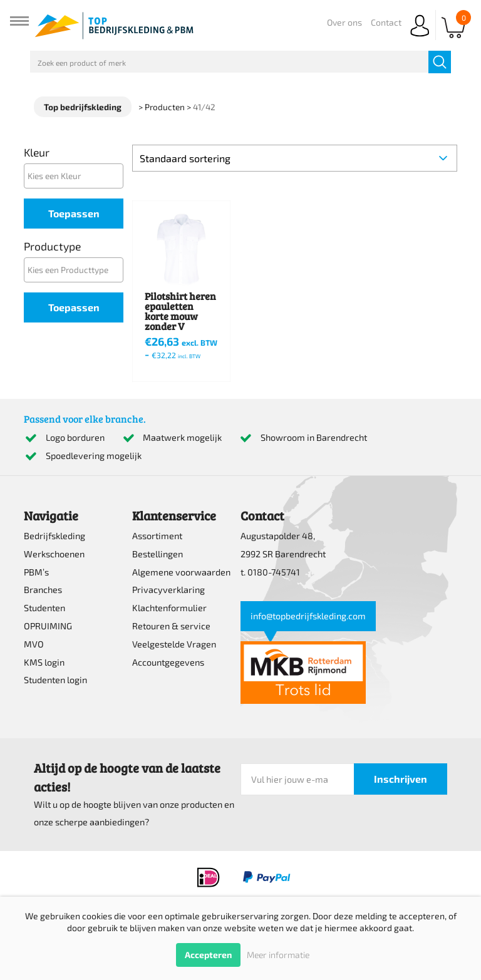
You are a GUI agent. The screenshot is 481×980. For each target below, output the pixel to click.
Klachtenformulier (169, 608)
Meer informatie (278, 955)
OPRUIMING (48, 626)
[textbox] (77, 176)
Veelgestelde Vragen (174, 644)
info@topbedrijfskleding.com (308, 616)
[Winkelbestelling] (294, 158)
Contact (386, 22)
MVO (34, 644)
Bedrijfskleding (54, 536)
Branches (43, 590)
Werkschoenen (54, 554)
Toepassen (74, 213)
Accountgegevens (168, 662)
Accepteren (208, 955)
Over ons (344, 22)
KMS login (44, 662)
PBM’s (36, 572)
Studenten (44, 608)
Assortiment (157, 536)
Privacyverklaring (168, 590)
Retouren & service (171, 626)
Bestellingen (158, 554)
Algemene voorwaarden (181, 572)
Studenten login (55, 680)
